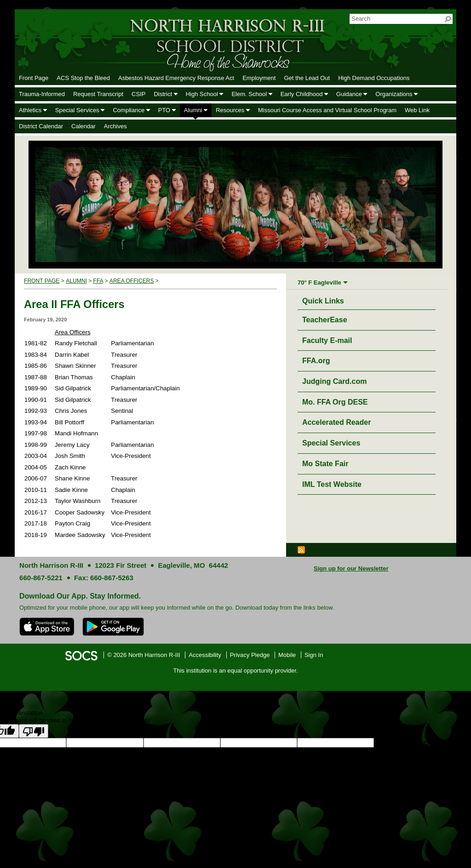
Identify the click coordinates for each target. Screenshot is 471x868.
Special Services (331, 443)
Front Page (42, 281)
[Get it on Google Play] (113, 627)
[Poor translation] (34, 731)
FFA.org (316, 361)
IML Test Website (332, 484)
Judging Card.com (334, 381)
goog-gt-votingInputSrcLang (411, 743)
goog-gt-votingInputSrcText (77, 751)
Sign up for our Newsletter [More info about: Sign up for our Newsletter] (351, 568)
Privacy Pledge (250, 655)
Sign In (314, 655)
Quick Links (325, 300)
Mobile (287, 655)
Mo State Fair (325, 464)
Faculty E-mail (327, 340)
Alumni (76, 281)
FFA (98, 281)
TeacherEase (325, 320)
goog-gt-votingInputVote (215, 751)
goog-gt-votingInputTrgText (148, 751)
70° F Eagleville (319, 283)
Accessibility (205, 655)
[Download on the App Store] (47, 627)
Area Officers (132, 281)
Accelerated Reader (336, 422)
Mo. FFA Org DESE (335, 402)
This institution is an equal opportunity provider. (236, 671)
